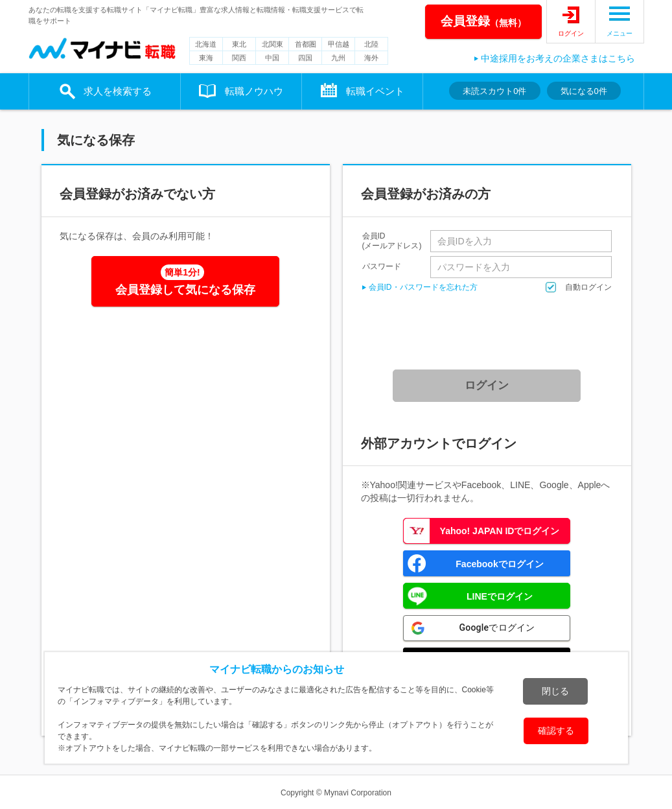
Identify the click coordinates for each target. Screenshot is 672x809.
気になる (584, 91)
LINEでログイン (500, 596)
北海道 (206, 44)
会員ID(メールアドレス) (392, 241)
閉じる (555, 691)
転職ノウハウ (254, 91)
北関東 (272, 44)
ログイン (571, 33)
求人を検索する (118, 91)
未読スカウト (494, 91)
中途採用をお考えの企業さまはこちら (558, 58)
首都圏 (306, 44)
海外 (371, 58)
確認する (556, 731)
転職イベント (375, 91)
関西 (239, 58)
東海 (206, 58)
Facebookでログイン (499, 564)
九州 (338, 58)
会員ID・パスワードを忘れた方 (423, 287)
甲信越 (339, 44)
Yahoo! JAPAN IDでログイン (500, 531)
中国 (272, 58)
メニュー (620, 33)
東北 (239, 44)
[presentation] (491, 331)
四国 (305, 58)
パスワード (382, 266)
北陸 (371, 44)
